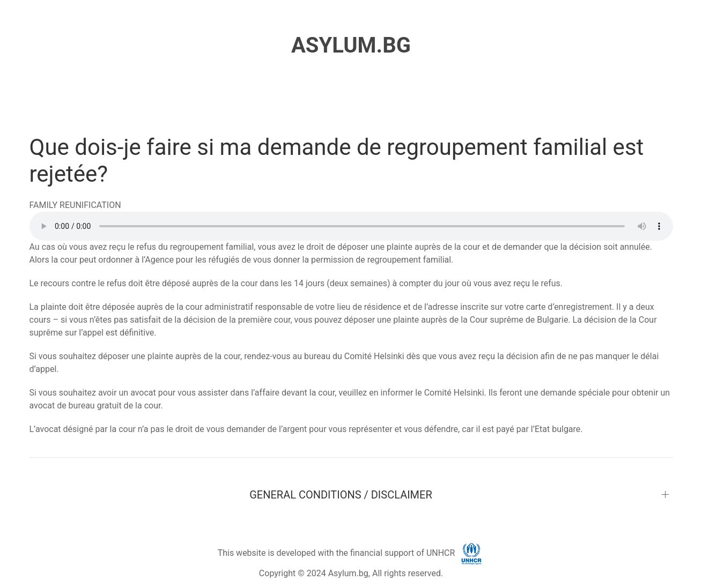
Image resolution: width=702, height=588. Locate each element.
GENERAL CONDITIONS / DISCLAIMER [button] (341, 495)
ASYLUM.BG (351, 45)
